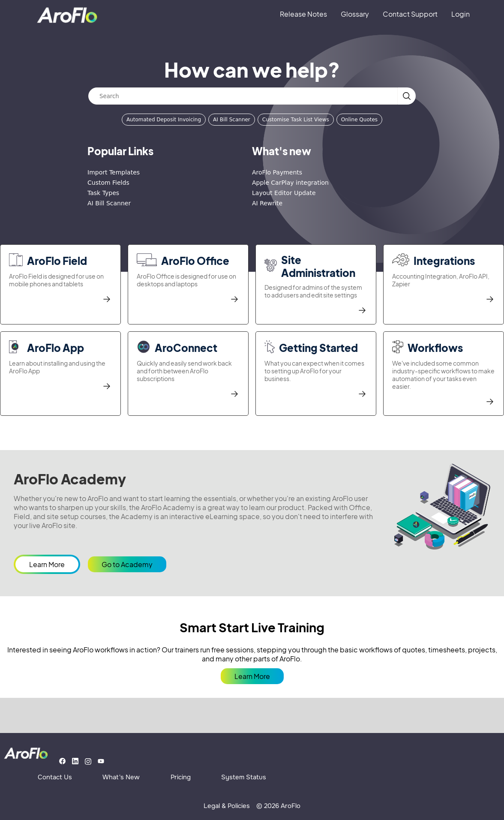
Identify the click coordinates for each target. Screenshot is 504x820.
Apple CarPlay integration (290, 183)
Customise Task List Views (296, 120)
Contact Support (410, 14)
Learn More (47, 564)
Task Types (103, 193)
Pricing (181, 777)
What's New (121, 777)
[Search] (243, 96)
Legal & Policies (227, 806)
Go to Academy (127, 564)
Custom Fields (108, 183)
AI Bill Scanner (232, 120)
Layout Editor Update (284, 193)
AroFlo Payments (277, 172)
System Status (244, 777)
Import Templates (114, 172)
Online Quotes (359, 120)
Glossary (355, 14)
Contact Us (55, 777)
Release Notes (303, 14)
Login (460, 14)
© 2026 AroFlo (278, 806)
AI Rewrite (267, 203)
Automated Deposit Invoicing (164, 120)
